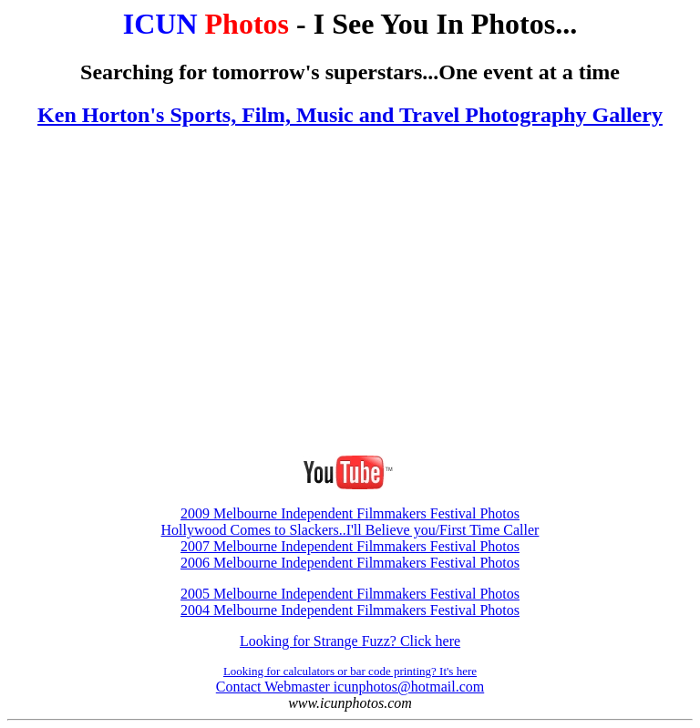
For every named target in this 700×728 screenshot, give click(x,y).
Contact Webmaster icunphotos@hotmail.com (350, 687)
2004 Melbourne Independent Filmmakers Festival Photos (350, 610)
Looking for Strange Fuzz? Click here (350, 641)
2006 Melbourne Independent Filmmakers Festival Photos (350, 563)
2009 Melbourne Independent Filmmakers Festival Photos (350, 513)
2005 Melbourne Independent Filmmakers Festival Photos (350, 594)
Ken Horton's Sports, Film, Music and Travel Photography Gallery (350, 115)
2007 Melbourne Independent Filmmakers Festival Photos (350, 546)
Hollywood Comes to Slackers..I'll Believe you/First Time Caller (350, 530)
